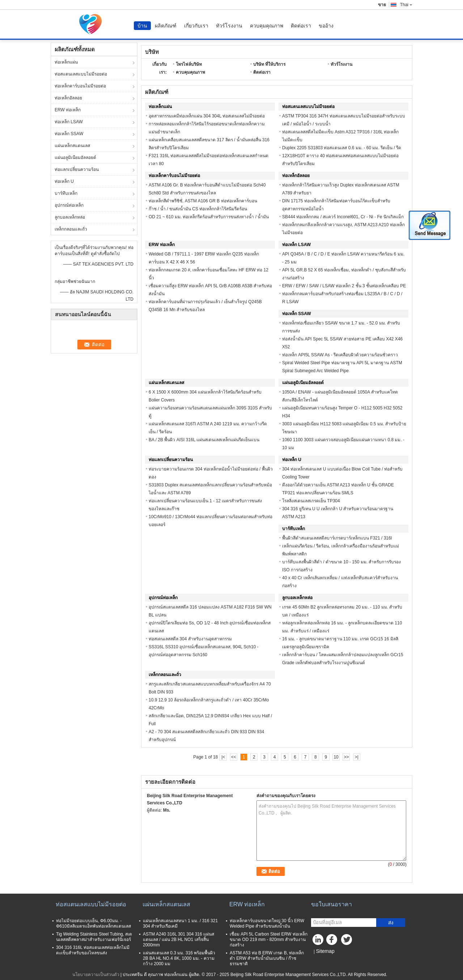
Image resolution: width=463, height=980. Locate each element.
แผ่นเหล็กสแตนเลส (72, 146)
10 (336, 757)
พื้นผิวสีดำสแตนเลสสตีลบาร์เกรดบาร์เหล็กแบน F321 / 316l (337, 538)
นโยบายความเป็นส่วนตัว (96, 975)
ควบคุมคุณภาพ (267, 26)
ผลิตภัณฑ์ (166, 26)
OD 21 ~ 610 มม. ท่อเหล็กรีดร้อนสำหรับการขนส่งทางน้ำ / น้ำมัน (209, 217)
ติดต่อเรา (301, 26)
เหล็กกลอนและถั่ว (71, 229)
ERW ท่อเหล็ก (68, 110)
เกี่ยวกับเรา (196, 26)
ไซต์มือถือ (322, 960)
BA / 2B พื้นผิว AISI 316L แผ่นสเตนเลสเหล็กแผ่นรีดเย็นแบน (204, 440)
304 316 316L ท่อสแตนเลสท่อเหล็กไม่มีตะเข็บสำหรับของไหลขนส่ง (93, 950)
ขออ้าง (326, 26)
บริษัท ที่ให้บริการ (269, 64)
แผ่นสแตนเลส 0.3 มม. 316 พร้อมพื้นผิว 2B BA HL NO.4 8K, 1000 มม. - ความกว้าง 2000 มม (179, 958)
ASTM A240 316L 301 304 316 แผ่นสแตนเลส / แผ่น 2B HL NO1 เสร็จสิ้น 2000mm (179, 940)
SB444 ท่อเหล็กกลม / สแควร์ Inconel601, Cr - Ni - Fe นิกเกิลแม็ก (343, 217)
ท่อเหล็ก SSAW (69, 134)
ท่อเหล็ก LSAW (69, 122)
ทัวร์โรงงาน (229, 26)
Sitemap (325, 951)
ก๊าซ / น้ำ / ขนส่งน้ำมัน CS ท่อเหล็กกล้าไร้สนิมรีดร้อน (198, 209)
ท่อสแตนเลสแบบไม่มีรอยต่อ (81, 74)
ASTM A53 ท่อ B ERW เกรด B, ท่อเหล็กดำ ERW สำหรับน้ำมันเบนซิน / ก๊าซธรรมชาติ (267, 958)
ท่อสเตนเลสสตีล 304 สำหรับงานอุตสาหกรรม (190, 639)
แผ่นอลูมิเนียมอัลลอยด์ (75, 158)
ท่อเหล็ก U (64, 181)
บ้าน (142, 26)
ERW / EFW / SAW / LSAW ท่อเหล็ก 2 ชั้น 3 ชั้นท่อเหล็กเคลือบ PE (344, 286)
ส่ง (391, 923)
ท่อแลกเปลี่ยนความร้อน (77, 169)
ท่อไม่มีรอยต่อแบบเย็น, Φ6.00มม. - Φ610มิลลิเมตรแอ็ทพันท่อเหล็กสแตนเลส (94, 923)
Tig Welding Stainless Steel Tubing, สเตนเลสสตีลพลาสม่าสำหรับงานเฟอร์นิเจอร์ (94, 937)
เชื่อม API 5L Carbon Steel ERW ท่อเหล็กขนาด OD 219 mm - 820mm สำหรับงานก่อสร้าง (269, 940)
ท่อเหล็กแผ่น (66, 62)
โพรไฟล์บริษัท (189, 64)
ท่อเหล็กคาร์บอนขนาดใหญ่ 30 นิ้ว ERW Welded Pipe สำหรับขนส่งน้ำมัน (267, 923)
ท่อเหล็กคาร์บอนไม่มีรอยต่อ (80, 86)
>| (357, 757)
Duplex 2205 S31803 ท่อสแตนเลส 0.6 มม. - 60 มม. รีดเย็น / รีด (342, 148)
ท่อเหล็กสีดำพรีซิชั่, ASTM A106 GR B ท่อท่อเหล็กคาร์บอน (203, 201)
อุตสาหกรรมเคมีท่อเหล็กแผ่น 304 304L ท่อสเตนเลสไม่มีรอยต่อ (207, 116)
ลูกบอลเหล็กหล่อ (70, 217)
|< (223, 757)
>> (346, 757)
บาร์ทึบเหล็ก (66, 193)
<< (234, 757)
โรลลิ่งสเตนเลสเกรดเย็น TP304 (311, 501)
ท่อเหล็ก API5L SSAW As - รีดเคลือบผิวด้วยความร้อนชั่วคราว (340, 355)
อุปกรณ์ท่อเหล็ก (69, 205)
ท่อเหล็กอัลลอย (68, 98)
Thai (406, 5)
